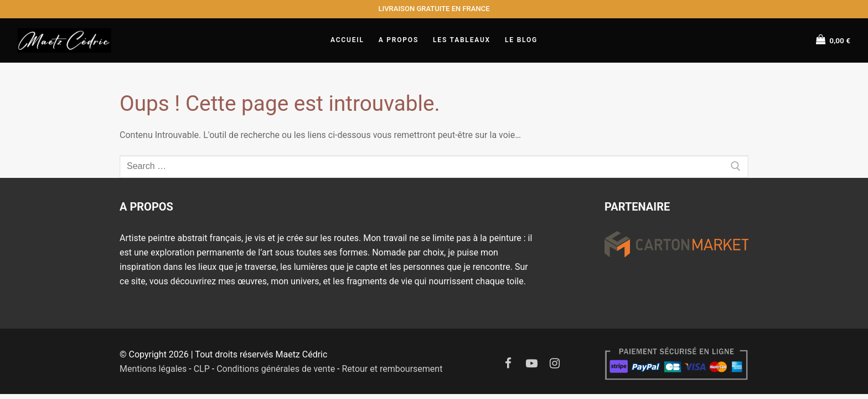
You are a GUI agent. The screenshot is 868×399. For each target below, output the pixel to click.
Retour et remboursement (392, 369)
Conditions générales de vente (276, 369)
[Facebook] (508, 364)
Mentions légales (153, 369)
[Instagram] (555, 364)
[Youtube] (531, 364)
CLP (202, 369)
